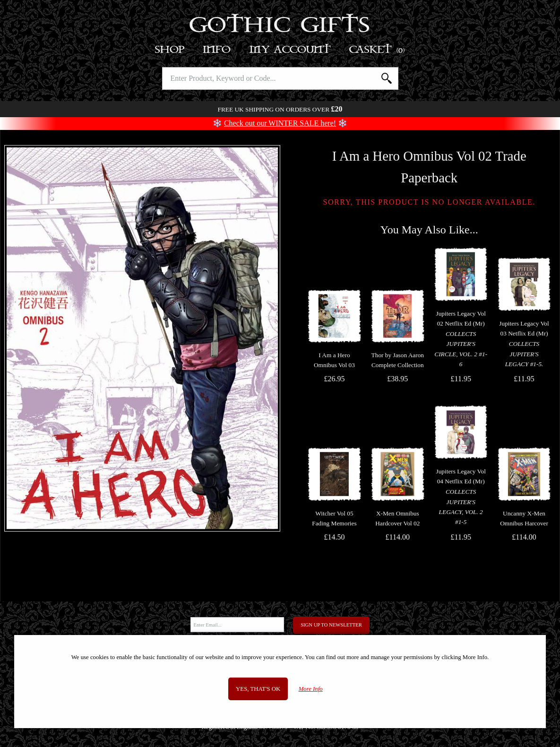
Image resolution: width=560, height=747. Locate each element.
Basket (377, 50)
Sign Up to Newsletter (331, 625)
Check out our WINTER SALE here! (280, 123)
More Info (311, 689)
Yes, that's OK (258, 689)
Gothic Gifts (280, 26)
